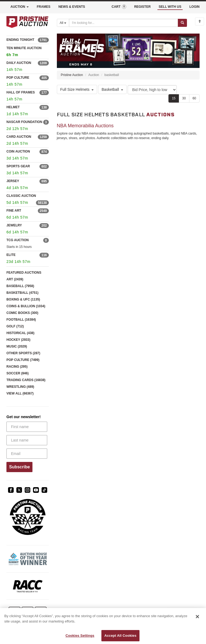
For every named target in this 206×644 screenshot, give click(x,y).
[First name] (27, 427)
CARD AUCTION (19, 137)
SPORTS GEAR (18, 166)
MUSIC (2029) (17, 346)
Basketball (113, 89)
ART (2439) (15, 279)
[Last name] (27, 440)
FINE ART (14, 211)
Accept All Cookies (120, 636)
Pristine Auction (72, 75)
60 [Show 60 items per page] (194, 98)
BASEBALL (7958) (20, 286)
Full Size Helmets (77, 89)
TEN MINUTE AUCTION (28, 52)
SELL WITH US (170, 7)
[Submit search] (182, 23)
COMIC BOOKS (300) (22, 313)
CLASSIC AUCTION (21, 196)
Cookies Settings (80, 636)
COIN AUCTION (18, 151)
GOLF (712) (15, 326)
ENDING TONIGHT (20, 40)
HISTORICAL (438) (20, 333)
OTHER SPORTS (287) (23, 353)
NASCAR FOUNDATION (24, 122)
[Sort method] (152, 90)
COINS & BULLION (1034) (26, 306)
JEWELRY (14, 225)
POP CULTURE (18, 78)
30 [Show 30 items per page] (184, 98)
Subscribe (19, 467)
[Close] (197, 617)
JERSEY (13, 181)
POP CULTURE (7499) (23, 360)
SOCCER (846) (18, 373)
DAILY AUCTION (19, 63)
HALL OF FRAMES (21, 92)
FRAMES (44, 7)
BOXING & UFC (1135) (23, 299)
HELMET (13, 107)
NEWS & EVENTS (72, 7)
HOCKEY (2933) (18, 340)
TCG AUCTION (18, 240)
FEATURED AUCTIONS (24, 273)
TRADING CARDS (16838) (26, 380)
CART (119, 7)
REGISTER (142, 7)
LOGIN (194, 7)
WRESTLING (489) (20, 387)
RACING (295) (17, 367)
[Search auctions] (124, 23)
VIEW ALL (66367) (20, 393)
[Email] (27, 454)
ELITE (11, 255)
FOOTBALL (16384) (21, 320)
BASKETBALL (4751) (22, 293)
